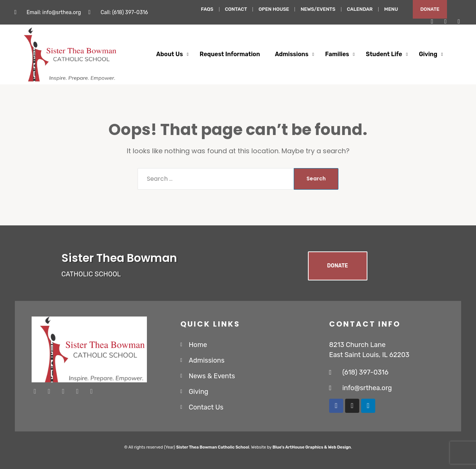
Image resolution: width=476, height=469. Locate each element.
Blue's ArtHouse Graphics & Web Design (312, 447)
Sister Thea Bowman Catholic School (213, 447)
